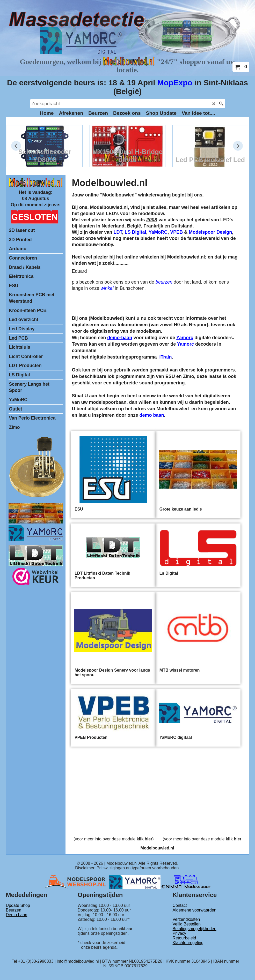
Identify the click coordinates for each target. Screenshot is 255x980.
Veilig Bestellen (187, 924)
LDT (118, 232)
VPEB (176, 232)
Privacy (179, 933)
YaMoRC (158, 232)
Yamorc (185, 338)
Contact (180, 905)
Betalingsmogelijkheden (195, 929)
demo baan (152, 415)
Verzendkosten (186, 919)
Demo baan (17, 915)
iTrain (166, 357)
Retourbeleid (184, 938)
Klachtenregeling (188, 943)
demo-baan (120, 338)
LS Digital (135, 232)
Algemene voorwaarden (195, 910)
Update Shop (18, 905)
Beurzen (14, 910)
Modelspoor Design (210, 232)
